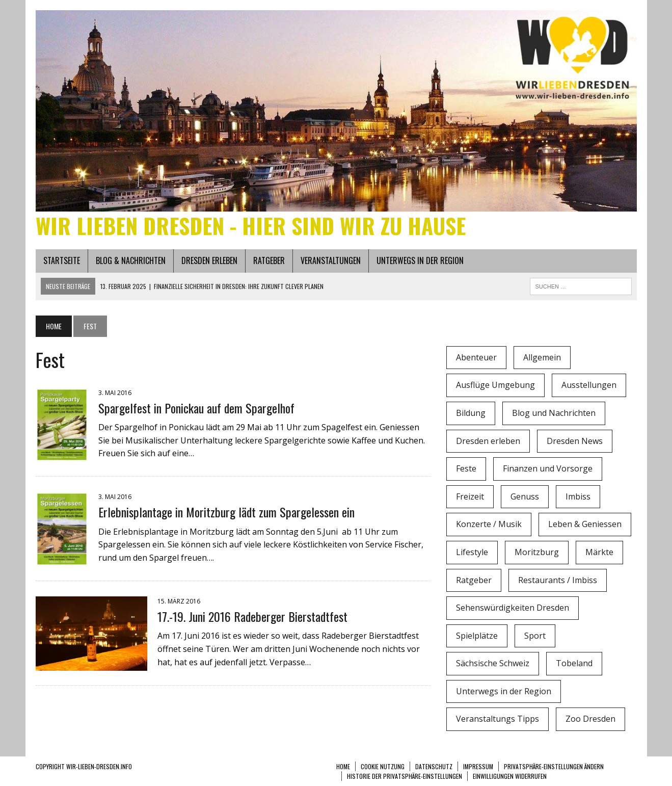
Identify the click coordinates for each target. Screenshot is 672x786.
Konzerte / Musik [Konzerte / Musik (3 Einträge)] (489, 524)
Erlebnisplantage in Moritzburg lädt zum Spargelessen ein (226, 512)
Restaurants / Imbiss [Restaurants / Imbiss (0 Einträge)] (558, 580)
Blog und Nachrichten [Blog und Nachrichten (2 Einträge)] (554, 413)
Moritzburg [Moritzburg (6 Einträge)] (537, 552)
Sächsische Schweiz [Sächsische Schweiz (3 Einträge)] (493, 663)
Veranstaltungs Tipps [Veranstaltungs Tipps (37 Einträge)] (498, 719)
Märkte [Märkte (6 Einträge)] (599, 552)
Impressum (478, 766)
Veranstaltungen (331, 260)
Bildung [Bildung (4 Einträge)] (471, 413)
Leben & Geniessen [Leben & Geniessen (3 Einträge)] (585, 524)
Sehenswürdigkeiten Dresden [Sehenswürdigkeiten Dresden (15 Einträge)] (513, 608)
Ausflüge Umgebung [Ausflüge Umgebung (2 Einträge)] (495, 385)
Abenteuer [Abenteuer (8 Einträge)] (476, 357)
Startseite (62, 260)
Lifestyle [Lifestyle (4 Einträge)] (472, 552)
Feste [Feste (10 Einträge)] (466, 468)
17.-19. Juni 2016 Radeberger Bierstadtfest (252, 616)
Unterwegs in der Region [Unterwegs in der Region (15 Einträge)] (504, 691)
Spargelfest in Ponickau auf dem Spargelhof (196, 408)
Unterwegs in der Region (420, 260)
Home (343, 766)
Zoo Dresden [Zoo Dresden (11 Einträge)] (590, 719)
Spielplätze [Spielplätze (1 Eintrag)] (477, 636)
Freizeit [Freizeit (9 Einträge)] (470, 496)
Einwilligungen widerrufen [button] (510, 776)
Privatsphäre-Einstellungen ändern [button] (554, 766)
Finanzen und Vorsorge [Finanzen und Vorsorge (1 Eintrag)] (548, 468)
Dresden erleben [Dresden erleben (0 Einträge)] (488, 441)
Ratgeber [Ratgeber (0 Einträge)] (474, 580)
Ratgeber (269, 260)
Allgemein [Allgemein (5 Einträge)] (542, 357)
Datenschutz (434, 766)
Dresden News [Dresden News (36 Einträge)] (575, 441)
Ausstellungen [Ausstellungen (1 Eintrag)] (589, 385)
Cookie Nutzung (383, 766)
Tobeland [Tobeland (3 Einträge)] (574, 663)
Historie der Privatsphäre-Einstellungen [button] (405, 776)
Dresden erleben (209, 260)
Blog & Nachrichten (131, 260)
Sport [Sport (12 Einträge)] (535, 636)
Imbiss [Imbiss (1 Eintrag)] (578, 496)
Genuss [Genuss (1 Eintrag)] (525, 496)
